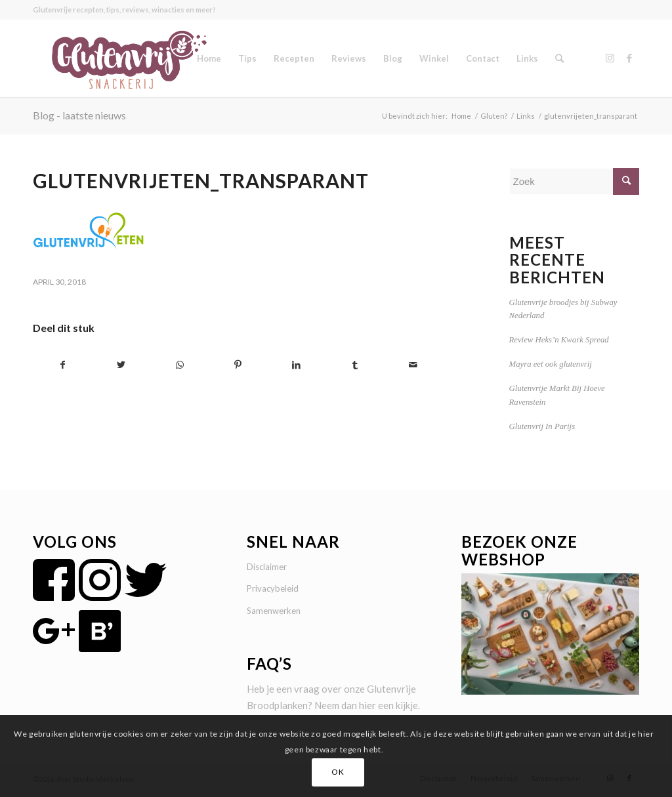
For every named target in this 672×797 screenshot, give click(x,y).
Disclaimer (267, 567)
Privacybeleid (273, 588)
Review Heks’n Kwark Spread (559, 340)
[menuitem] (209, 58)
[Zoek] (559, 58)
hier (367, 705)
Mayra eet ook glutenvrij (551, 364)
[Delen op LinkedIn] (297, 365)
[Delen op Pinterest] (238, 365)
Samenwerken (274, 611)
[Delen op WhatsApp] (180, 365)
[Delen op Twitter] (121, 365)
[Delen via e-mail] (413, 365)
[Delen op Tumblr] (355, 365)
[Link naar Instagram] (610, 58)
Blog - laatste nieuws (79, 115)
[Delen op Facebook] (63, 365)
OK (338, 772)
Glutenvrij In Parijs (542, 426)
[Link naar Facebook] (629, 58)
